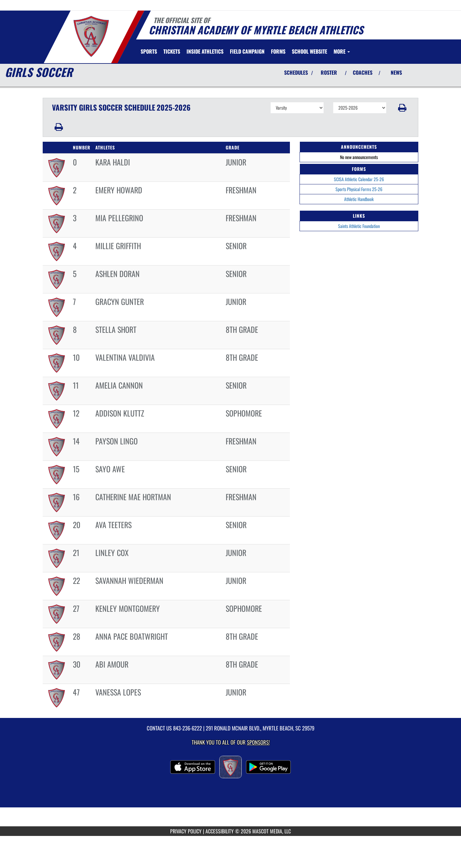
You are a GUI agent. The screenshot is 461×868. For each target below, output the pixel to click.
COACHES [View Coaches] (363, 72)
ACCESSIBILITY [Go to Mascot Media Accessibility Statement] (220, 831)
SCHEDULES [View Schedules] (296, 72)
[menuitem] (172, 51)
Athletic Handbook (359, 199)
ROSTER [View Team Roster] (329, 72)
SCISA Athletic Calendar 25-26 (359, 179)
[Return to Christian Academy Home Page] (91, 36)
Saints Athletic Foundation (359, 226)
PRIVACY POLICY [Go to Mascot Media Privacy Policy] (186, 831)
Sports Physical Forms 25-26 (359, 189)
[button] (402, 108)
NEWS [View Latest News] (396, 72)
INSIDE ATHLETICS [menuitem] (205, 51)
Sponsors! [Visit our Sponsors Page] (258, 742)
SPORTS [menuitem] (149, 51)
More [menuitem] (342, 51)
